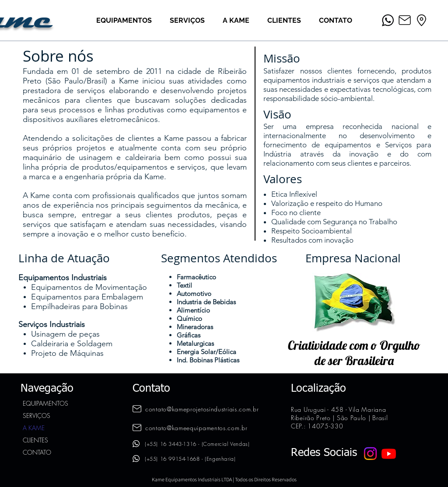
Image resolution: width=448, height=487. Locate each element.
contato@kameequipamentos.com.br (196, 428)
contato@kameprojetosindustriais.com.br (202, 409)
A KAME (34, 428)
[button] (124, 21)
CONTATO (37, 452)
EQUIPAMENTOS (45, 403)
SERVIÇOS (37, 416)
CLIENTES (35, 440)
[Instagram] (370, 454)
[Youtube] (389, 454)
